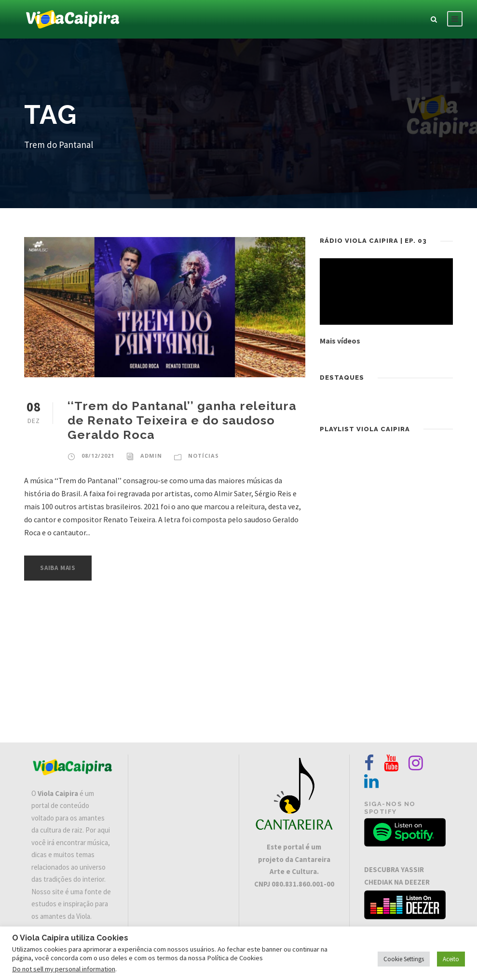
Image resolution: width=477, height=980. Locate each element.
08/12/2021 (98, 456)
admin (151, 456)
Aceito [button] (451, 959)
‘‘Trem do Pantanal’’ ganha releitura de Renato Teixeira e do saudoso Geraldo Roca (182, 420)
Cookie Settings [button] (404, 959)
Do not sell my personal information (64, 969)
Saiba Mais (58, 568)
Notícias (204, 456)
